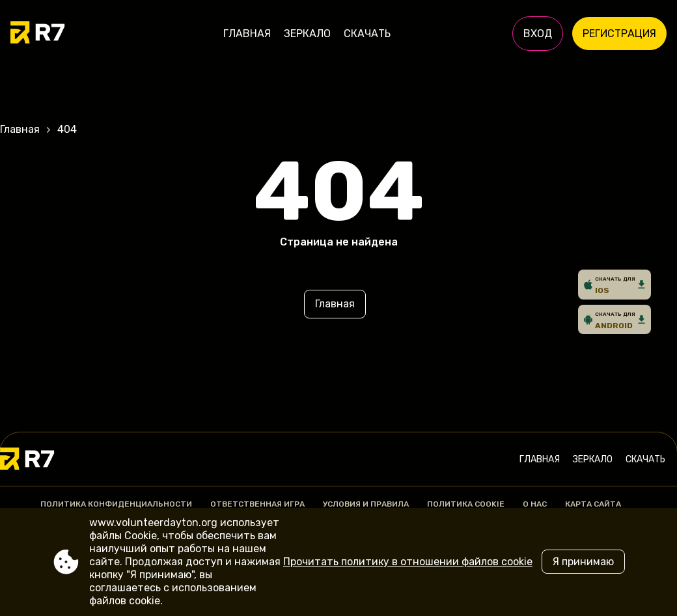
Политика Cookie (466, 504)
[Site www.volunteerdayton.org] (56, 34)
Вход (538, 34)
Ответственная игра (257, 504)
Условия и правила (366, 504)
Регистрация (619, 34)
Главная (247, 34)
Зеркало (307, 34)
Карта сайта (593, 504)
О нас (535, 504)
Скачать (367, 34)
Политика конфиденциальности (116, 504)
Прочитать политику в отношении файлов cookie (408, 562)
